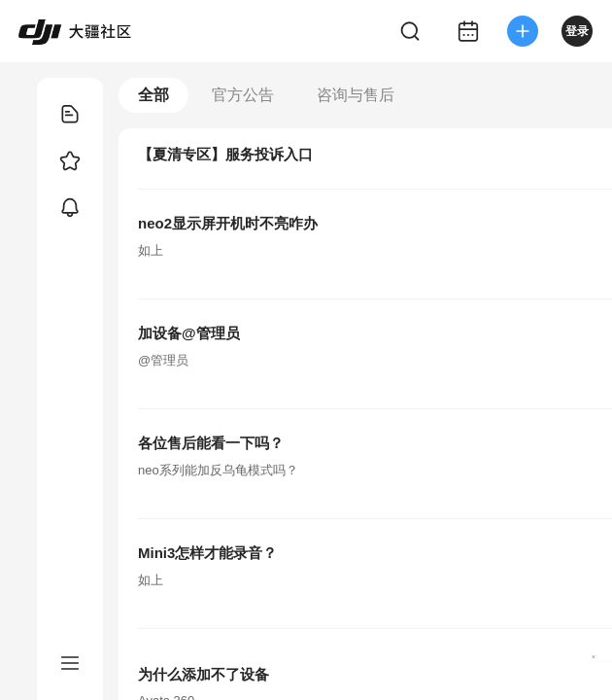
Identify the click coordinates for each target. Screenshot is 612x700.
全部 (153, 95)
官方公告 (243, 95)
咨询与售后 (356, 95)
